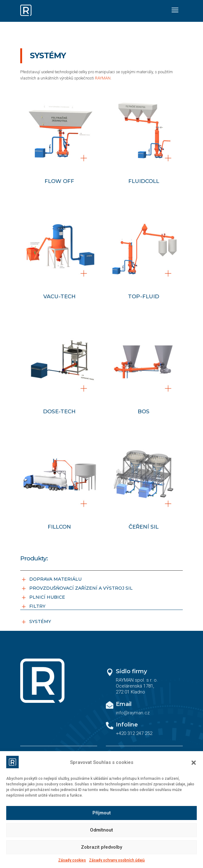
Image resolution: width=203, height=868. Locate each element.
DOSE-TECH (59, 411)
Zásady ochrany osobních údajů (117, 860)
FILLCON (59, 527)
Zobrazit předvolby (101, 847)
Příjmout (102, 813)
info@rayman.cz (133, 713)
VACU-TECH (59, 296)
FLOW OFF (59, 181)
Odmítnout (101, 830)
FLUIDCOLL (144, 181)
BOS (144, 411)
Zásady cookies (72, 860)
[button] (194, 763)
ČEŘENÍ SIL (144, 527)
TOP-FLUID (144, 296)
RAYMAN (103, 78)
